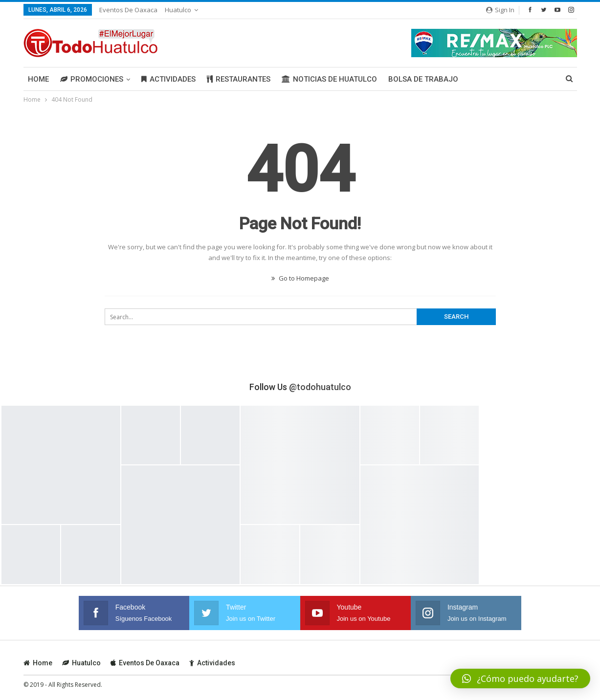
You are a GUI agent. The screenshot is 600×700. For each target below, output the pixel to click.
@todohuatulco (320, 387)
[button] (520, 678)
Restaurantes (239, 79)
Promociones (92, 79)
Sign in (500, 10)
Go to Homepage (300, 278)
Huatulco (178, 10)
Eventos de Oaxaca (128, 10)
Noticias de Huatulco (329, 79)
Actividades (168, 79)
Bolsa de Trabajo (423, 79)
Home (38, 79)
